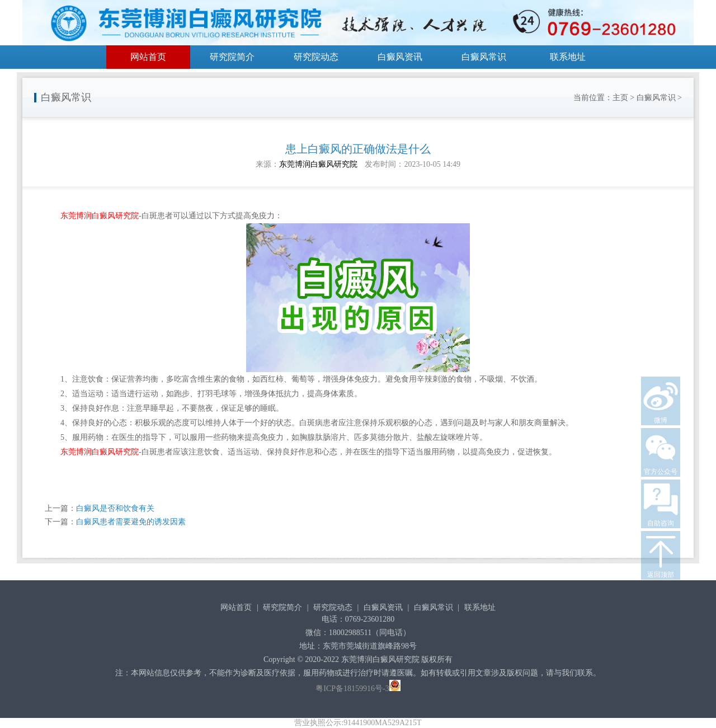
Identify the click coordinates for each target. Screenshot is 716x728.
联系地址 (568, 57)
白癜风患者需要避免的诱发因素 (131, 522)
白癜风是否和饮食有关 (115, 508)
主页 (620, 98)
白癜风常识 (484, 57)
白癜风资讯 (400, 57)
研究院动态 (316, 57)
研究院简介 (232, 57)
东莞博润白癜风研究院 (318, 164)
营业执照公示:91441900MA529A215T (358, 723)
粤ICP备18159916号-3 (352, 689)
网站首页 (148, 57)
